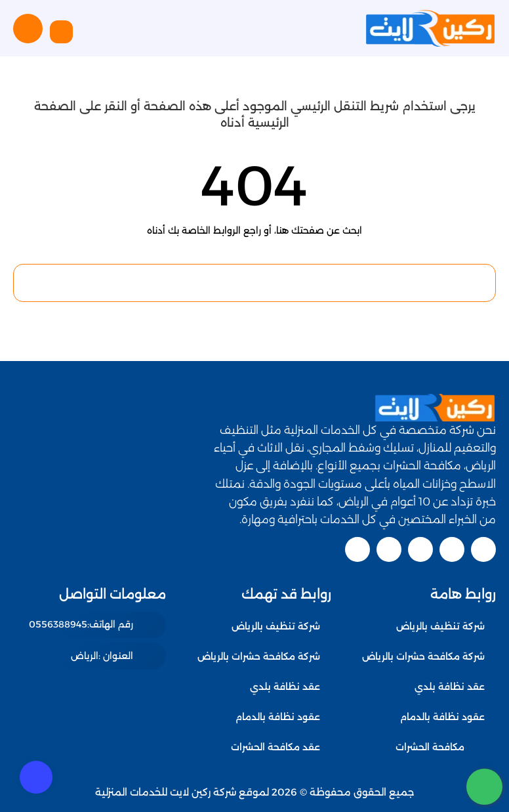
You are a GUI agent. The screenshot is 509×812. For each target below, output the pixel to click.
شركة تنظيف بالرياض (440, 626)
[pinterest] (357, 549)
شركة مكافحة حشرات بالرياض (423, 656)
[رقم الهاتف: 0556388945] (94, 625)
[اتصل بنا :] (484, 744)
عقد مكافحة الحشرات (440, 747)
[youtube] (420, 549)
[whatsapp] (484, 787)
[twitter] (452, 549)
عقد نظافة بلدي (450, 687)
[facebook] (483, 549)
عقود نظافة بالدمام (442, 717)
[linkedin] (389, 549)
